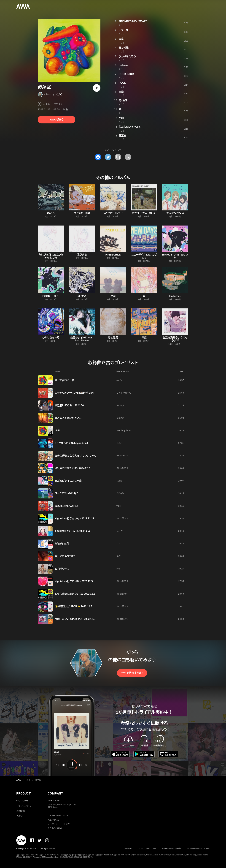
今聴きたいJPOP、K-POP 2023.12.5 (75, 619)
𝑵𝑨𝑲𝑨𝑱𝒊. (121, 405)
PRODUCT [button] (23, 793)
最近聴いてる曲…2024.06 (69, 405)
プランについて (24, 806)
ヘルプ (20, 816)
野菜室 (122, 136)
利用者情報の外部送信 (172, 849)
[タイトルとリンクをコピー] (118, 157)
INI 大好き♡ (122, 468)
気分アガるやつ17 (65, 556)
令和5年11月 (62, 544)
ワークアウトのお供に (66, 493)
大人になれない (175, 213)
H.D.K (119, 443)
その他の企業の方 (55, 828)
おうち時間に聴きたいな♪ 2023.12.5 (75, 594)
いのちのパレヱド (113, 213)
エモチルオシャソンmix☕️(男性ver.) (74, 393)
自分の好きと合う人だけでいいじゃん (75, 456)
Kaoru (119, 481)
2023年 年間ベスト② (66, 506)
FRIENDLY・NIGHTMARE (133, 21)
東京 (121, 39)
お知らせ (21, 811)
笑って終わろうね (64, 380)
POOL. (123, 83)
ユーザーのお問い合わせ (58, 816)
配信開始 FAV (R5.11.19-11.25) (72, 531)
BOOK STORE (127, 74)
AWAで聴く (56, 120)
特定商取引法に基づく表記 (199, 849)
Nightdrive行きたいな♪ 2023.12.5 (74, 581)
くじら (59, 94)
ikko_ (119, 569)
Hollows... (125, 65)
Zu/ (118, 544)
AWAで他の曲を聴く (132, 673)
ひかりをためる (127, 56)
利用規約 (128, 849)
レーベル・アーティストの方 (59, 824)
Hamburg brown (124, 430)
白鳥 (121, 92)
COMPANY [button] (55, 793)
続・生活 (123, 100)
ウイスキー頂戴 (82, 213)
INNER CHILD (113, 255)
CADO (51, 213)
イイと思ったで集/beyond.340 (71, 443)
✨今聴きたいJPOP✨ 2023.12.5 (73, 606)
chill (57, 431)
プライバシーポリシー (147, 849)
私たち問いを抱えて (130, 127)
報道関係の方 (53, 820)
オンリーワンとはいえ (144, 213)
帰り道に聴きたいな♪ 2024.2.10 (72, 468)
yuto (118, 506)
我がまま (82, 255)
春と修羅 (124, 48)
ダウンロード (22, 801)
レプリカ (123, 30)
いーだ (120, 531)
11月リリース (62, 569)
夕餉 (121, 118)
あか (119, 556)
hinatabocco (122, 456)
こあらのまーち (124, 393)
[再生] (97, 88)
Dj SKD (120, 418)
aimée (119, 380)
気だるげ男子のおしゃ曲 (68, 481)
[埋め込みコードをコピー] (128, 157)
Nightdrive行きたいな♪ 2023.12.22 (74, 518)
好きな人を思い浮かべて (68, 418)
